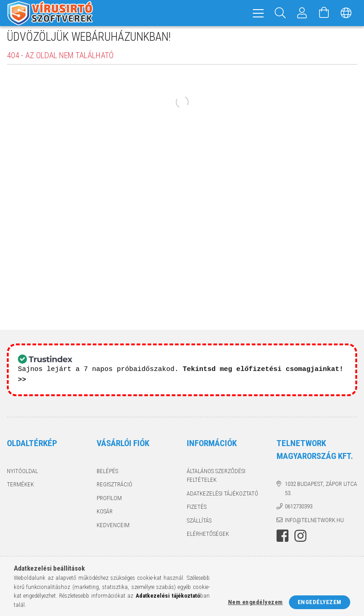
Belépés (107, 476)
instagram (300, 541)
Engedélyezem (320, 602)
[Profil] (302, 13)
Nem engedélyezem (255, 602)
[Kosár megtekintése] (324, 13)
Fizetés (197, 512)
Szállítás (199, 525)
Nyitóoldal (22, 476)
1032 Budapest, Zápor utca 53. (321, 493)
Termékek (20, 489)
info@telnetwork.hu (314, 525)
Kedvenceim (113, 530)
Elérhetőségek (208, 539)
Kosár (105, 516)
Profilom (109, 503)
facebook (283, 541)
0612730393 (299, 511)
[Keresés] (280, 13)
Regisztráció (114, 489)
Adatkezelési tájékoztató (223, 498)
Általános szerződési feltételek (216, 480)
